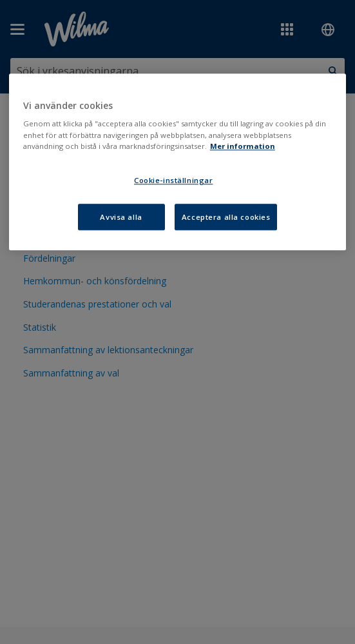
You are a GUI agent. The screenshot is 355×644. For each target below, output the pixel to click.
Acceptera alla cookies (226, 217)
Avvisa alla (121, 217)
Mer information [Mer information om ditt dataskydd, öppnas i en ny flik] (243, 146)
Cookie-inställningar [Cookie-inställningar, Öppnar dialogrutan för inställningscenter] (173, 180)
